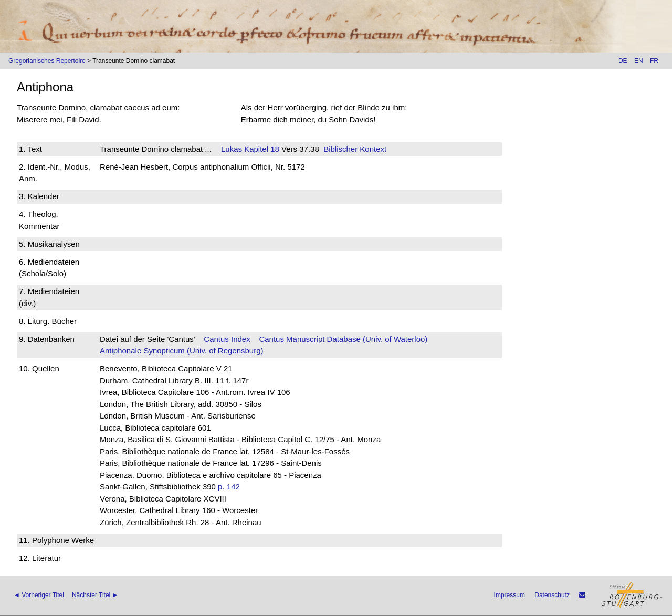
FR (654, 61)
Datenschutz (552, 595)
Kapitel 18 (261, 149)
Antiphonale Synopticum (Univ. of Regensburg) (182, 351)
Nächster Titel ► (95, 595)
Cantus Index (227, 339)
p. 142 (229, 487)
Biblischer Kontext (355, 149)
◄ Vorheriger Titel (39, 595)
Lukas (232, 149)
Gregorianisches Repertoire (47, 61)
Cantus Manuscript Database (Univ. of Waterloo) (343, 339)
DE (623, 61)
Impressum (510, 595)
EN (639, 61)
